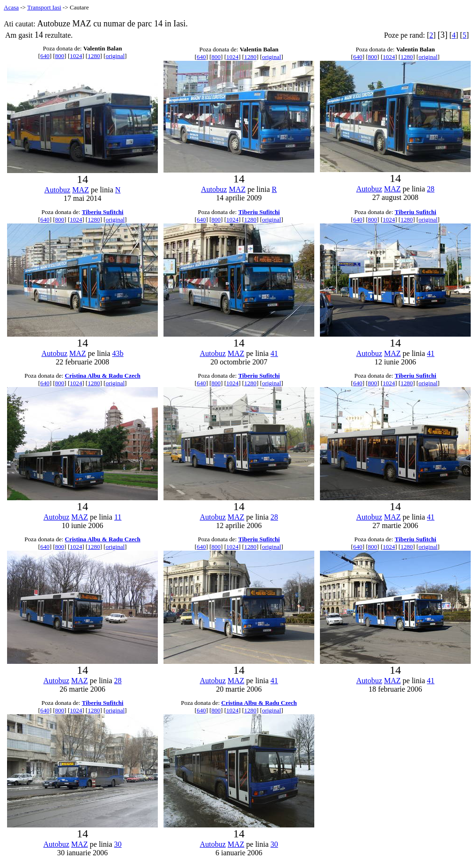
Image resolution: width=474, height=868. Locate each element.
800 (60, 56)
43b (118, 353)
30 (118, 844)
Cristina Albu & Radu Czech (103, 376)
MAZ (81, 190)
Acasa (11, 7)
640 (45, 56)
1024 (76, 56)
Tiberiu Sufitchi (103, 212)
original (115, 56)
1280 (94, 56)
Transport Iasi (44, 7)
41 (274, 353)
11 (118, 517)
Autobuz (57, 190)
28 (431, 189)
